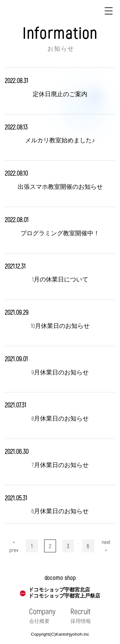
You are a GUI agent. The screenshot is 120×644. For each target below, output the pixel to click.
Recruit (81, 616)
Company (42, 616)
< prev (14, 546)
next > (106, 546)
